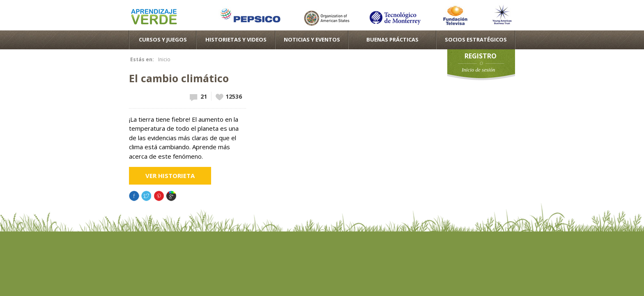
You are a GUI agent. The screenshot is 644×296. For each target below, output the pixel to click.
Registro (481, 56)
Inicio (164, 59)
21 (204, 96)
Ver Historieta (170, 176)
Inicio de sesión (478, 70)
